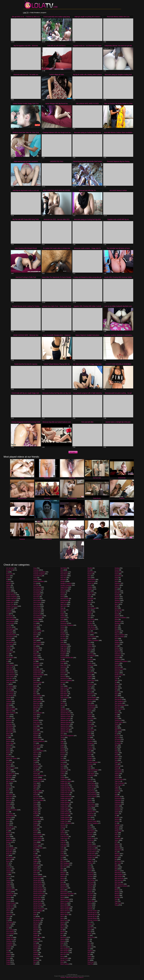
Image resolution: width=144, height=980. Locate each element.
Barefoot (8, 741)
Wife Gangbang (119, 875)
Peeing (89, 675)
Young (116, 905)
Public (89, 768)
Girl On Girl (36, 922)
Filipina (35, 787)
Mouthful (90, 568)
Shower (90, 934)
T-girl (116, 679)
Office (89, 616)
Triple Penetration (119, 783)
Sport (116, 608)
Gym (35, 958)
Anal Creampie (10, 621)
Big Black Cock (10, 768)
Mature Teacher (65, 915)
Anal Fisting (9, 631)
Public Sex (90, 772)
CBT (7, 863)
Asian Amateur (10, 665)
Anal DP (8, 625)
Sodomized (118, 583)
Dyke (35, 692)
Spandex (117, 597)
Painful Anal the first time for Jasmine (26, 364)
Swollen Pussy (119, 675)
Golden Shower (37, 937)
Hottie (62, 642)
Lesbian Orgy (64, 810)
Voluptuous (118, 838)
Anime (8, 650)
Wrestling (117, 897)
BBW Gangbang (11, 709)
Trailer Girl (117, 762)
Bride (8, 835)
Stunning (117, 650)
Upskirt (117, 812)
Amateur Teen (10, 604)
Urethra (117, 814)
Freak (35, 829)
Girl (34, 916)
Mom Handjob (64, 951)
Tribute (117, 776)
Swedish (117, 663)
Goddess (36, 934)
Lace (62, 758)
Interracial (63, 677)
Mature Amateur (65, 901)
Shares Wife (91, 901)
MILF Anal (63, 861)
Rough (89, 837)
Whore (116, 867)
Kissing (62, 749)
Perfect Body (91, 680)
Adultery (8, 585)
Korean (62, 755)
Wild (116, 888)
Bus (7, 844)
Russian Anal (91, 848)
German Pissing (38, 903)
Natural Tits (91, 583)
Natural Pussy (91, 581)
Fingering (36, 793)
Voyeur (117, 840)
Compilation (9, 945)
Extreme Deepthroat (39, 741)
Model (62, 943)
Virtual (116, 835)
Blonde (8, 804)
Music (89, 576)
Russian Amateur (92, 846)
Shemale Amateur (92, 911)
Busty (8, 846)
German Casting (38, 884)
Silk (89, 939)
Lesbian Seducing (65, 814)
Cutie (35, 627)
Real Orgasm (91, 806)
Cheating (9, 892)
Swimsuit (117, 671)
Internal (62, 675)
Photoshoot (91, 694)
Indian (62, 663)
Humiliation (63, 652)
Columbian (9, 941)
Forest (35, 825)
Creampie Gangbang (39, 574)
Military (62, 928)
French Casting (37, 838)
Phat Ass (90, 690)
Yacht (116, 899)
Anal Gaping (9, 633)
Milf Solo (63, 926)
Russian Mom (91, 854)
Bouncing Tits (10, 827)
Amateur (8, 591)
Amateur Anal (10, 593)
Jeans (62, 734)
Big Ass (8, 766)
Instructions (63, 673)
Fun (34, 850)
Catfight (8, 882)
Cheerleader (9, 896)
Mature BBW (64, 905)
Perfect (89, 679)
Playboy (90, 715)
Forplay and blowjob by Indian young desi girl (87, 277)
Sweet (116, 665)
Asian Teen (9, 682)
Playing (90, 717)
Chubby (8, 901)
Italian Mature (64, 694)
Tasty (116, 686)
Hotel (62, 640)
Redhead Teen (91, 812)
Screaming (90, 875)
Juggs (62, 741)
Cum (35, 583)
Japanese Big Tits (65, 713)
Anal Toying (9, 644)
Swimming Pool (119, 669)
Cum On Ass (37, 608)
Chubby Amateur (11, 903)
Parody (89, 669)
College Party (10, 939)
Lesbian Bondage (65, 787)
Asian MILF (9, 679)
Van (116, 823)
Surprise (117, 658)
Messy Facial (64, 920)
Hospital (63, 633)
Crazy (35, 568)
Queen (89, 798)
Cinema (8, 911)
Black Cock (9, 797)
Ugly (116, 795)
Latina (62, 768)
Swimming (117, 667)
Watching (117, 848)
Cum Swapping (37, 618)
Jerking (62, 738)
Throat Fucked (119, 722)
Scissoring (90, 873)
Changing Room (11, 890)
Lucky (62, 854)
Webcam (117, 854)
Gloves (35, 932)
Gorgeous (36, 941)
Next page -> (73, 452)
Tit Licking (117, 741)
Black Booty (9, 795)
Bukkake (8, 842)
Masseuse (63, 886)
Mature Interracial (65, 911)
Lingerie (63, 831)
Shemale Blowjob (92, 918)
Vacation (117, 818)
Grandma (36, 945)
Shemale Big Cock (93, 915)
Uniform (117, 806)
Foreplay (36, 823)
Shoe (89, 922)
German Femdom (38, 888)
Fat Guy (35, 764)
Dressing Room (37, 682)
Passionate (91, 673)
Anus (8, 654)
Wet (116, 859)
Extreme (36, 738)
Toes (116, 749)
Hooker (62, 627)
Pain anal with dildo (87, 422)
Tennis (116, 711)
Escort (35, 717)
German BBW (37, 880)
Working (117, 892)
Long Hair (63, 842)
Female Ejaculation (38, 776)
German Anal (37, 878)
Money (62, 956)
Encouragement (38, 713)
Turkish (117, 789)
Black (8, 793)
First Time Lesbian (38, 800)
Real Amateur (91, 804)
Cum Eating (36, 593)
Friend (35, 842)
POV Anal (90, 654)
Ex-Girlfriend (37, 724)
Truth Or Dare (118, 785)
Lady (62, 762)
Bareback (9, 739)
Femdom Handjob (38, 779)
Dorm (35, 667)
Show (89, 932)
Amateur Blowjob (11, 595)
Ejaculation (36, 707)
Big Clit (8, 770)
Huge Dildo (63, 650)
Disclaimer (63, 977)
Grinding (36, 953)
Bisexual (8, 787)
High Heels (63, 604)
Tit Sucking (118, 743)
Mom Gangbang (65, 949)
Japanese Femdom (66, 715)
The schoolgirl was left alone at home (118, 248)
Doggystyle (36, 660)
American (9, 612)
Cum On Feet (37, 612)
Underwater (118, 800)
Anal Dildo (9, 627)
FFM (35, 743)
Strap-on (117, 633)
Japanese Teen (64, 730)
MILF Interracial (65, 865)
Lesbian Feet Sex (65, 793)
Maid (62, 871)
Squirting (117, 616)
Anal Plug (9, 639)
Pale (89, 661)
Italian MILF (64, 692)
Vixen (116, 837)
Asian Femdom (10, 673)
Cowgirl (8, 964)
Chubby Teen (10, 907)
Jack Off (63, 703)
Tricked (117, 778)
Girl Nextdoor (37, 920)
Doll (34, 661)
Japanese (63, 709)
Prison (89, 755)
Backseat (9, 722)
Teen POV (117, 707)
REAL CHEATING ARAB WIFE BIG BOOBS (57, 190)
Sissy (89, 943)
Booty (8, 823)
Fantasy (35, 757)
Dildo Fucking (37, 642)
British (8, 837)
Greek (35, 951)
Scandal (90, 869)
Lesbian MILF (64, 800)
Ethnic (35, 719)
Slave (89, 953)
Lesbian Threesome (66, 823)
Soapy (116, 578)
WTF (116, 842)
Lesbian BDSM (64, 785)
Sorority (117, 595)
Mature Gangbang (65, 907)
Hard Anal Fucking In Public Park (26, 277)
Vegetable (117, 825)
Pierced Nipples (92, 698)
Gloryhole (36, 930)
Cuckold (35, 580)
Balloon (8, 734)
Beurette (8, 764)
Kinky (62, 747)
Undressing (118, 804)
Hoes (62, 612)
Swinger (117, 673)
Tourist (116, 758)
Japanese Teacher (65, 728)
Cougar (8, 960)
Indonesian (63, 667)
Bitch (8, 789)
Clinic (8, 918)
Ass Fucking (9, 686)
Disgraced (36, 654)
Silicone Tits (91, 937)
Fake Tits (36, 753)
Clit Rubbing (9, 922)
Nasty (89, 578)
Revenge (90, 819)
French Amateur (38, 835)
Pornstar (90, 741)
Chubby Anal (10, 905)
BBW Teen (9, 711)
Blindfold (8, 802)
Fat (34, 762)
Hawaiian (63, 593)
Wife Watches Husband (121, 886)
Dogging (36, 658)
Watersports (118, 850)
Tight (116, 728)
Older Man (90, 625)
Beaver (8, 753)
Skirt (89, 949)
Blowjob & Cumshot (11, 810)
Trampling (117, 766)
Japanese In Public (65, 717)
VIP (116, 816)
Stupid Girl (117, 652)
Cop (7, 951)
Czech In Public (37, 631)
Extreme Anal (37, 739)
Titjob (116, 745)
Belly (7, 760)
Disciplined (36, 650)
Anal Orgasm (10, 637)
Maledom (63, 875)
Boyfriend (9, 829)
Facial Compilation (38, 751)
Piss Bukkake (91, 705)
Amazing (9, 610)
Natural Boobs (91, 580)
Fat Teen (36, 768)
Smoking (117, 568)
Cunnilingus (36, 621)
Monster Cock (64, 958)
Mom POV (63, 955)
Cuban (35, 578)
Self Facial (90, 882)
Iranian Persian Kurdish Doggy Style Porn (26, 103)
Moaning (63, 941)
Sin (88, 941)
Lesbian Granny (65, 795)
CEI (7, 865)
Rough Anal (91, 838)
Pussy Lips (90, 789)
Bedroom (9, 757)
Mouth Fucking (64, 964)
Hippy (62, 608)
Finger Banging (37, 791)
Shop (89, 926)
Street (116, 639)
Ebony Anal (36, 698)
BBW (8, 705)
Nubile (89, 601)
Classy (8, 916)
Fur (34, 854)
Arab (7, 656)
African (8, 587)
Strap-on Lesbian (119, 637)
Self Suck (90, 888)
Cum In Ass (36, 599)
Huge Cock (63, 648)
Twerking (117, 791)
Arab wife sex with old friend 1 (57, 46)
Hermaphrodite (64, 601)
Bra (7, 831)
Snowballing (118, 576)
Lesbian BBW (64, 783)
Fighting (35, 785)
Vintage (117, 829)
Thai (116, 715)
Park (89, 667)
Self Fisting (91, 884)
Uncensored (118, 798)
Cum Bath (36, 585)
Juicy (62, 743)
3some (8, 576)
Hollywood (63, 618)
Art (7, 661)
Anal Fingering (10, 629)
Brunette (8, 838)
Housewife (63, 644)
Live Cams (63, 835)
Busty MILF (9, 852)
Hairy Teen (63, 578)
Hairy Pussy (64, 576)
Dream (35, 679)
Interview (63, 682)
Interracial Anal (64, 679)
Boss (8, 825)
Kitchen (62, 751)
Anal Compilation (11, 620)
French (35, 833)
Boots (8, 821)
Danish (35, 635)
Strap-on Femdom (120, 635)
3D (7, 572)
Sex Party (90, 896)
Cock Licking (10, 930)
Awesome (9, 703)
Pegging (90, 677)
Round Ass (90, 840)
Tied (116, 726)
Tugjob (116, 787)
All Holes (9, 589)
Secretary (90, 877)
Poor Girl (90, 739)
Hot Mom (63, 637)
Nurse (89, 606)
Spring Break (118, 610)
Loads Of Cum (64, 837)
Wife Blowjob (118, 873)
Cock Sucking (10, 934)
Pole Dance (91, 730)
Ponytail (90, 736)
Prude (89, 766)
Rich (89, 825)
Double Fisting (37, 673)
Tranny (117, 768)
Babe (8, 717)
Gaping (35, 867)
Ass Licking (9, 688)
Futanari (35, 856)
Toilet (116, 751)
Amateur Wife (10, 608)
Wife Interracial (119, 880)
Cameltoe (9, 869)
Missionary (63, 937)
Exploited (36, 734)
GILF (35, 857)
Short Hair (90, 928)
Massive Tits (64, 888)
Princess (90, 753)
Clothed (8, 926)
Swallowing (118, 660)
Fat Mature (36, 766)
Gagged (35, 859)
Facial (35, 749)
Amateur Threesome (12, 606)
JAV (61, 699)
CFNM (8, 867)
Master (62, 890)
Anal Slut (9, 640)
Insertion (63, 671)
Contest (8, 949)
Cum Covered (37, 587)
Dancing (35, 633)
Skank (89, 945)
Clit (7, 920)
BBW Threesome (11, 713)
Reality (89, 808)
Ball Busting (9, 726)
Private (89, 757)
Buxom (8, 861)
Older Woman (91, 627)
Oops (89, 631)
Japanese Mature (65, 724)
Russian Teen (91, 857)
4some (8, 578)
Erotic (35, 715)
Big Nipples (9, 776)
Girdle (35, 915)
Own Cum (90, 648)
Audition (8, 699)
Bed (7, 755)
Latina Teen (63, 770)
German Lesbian (38, 896)
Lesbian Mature (65, 804)
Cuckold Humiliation (39, 581)
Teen (116, 696)
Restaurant (91, 816)
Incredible (63, 661)
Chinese (8, 897)
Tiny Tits (117, 738)
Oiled (89, 618)
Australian (9, 701)
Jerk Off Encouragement (67, 736)
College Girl (9, 937)
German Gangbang (38, 890)
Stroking (117, 644)
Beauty (8, 751)
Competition (9, 943)
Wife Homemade (119, 878)
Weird (116, 857)
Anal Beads (9, 616)
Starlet (116, 620)
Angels (8, 646)
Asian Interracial (10, 675)
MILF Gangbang (65, 863)
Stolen (116, 625)
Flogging (36, 812)
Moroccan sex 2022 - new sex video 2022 (57, 219)
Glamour (36, 926)
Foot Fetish (36, 818)
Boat (7, 812)
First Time (36, 797)
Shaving (90, 907)
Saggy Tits (90, 861)
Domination (36, 663)
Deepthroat (36, 639)
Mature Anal (64, 903)
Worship (117, 896)
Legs (62, 776)
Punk (89, 778)
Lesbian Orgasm (65, 808)
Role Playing (91, 831)
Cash (8, 878)
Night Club (90, 593)
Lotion (62, 848)
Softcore (117, 585)
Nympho (90, 612)
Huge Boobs (64, 646)
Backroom (9, 720)
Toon (116, 755)
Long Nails (63, 846)
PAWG (89, 650)
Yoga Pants (118, 903)
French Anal (36, 837)
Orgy (89, 642)
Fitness (35, 806)
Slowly (89, 958)
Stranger (117, 631)
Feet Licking (37, 772)
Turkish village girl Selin (57, 75)
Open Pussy (91, 633)
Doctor (35, 656)
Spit (116, 606)
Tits (116, 747)
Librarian (63, 825)
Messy (62, 918)
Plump (89, 724)
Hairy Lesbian (64, 572)
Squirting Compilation (120, 618)
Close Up (9, 924)
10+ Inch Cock (10, 568)
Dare (35, 637)
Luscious (63, 856)
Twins (116, 793)
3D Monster (9, 574)
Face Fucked (37, 745)
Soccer (117, 580)
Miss (62, 936)
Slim (89, 955)
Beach (8, 749)
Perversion (90, 684)
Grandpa (36, 947)
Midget (62, 924)
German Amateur (38, 877)
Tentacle (117, 713)
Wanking (117, 846)
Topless (117, 757)
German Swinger (38, 905)
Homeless (63, 621)
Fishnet (35, 802)
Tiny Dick (117, 736)
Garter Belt (36, 871)
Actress (8, 581)
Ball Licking (9, 730)
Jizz (61, 739)
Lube (62, 852)
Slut (89, 960)
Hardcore (63, 591)
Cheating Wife (10, 894)
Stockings (117, 623)
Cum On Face (37, 610)
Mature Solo (64, 913)
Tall (116, 682)
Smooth (117, 570)
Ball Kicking (9, 728)
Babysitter (9, 719)
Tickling (117, 724)
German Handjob (38, 892)
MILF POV (63, 867)
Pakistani (90, 660)
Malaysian (63, 873)
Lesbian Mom (64, 806)
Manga (62, 878)
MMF (62, 869)
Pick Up (90, 696)
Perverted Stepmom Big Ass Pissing (118, 161)
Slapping (90, 951)
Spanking (117, 601)
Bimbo (8, 785)
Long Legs (63, 844)
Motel (62, 962)
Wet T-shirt (118, 863)
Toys (116, 760)
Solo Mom (117, 593)
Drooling (36, 684)
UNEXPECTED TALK (57, 161)
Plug (89, 720)
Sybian (117, 677)
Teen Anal (117, 698)
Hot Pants (63, 639)
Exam (35, 726)
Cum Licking (37, 606)
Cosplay (8, 955)
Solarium (117, 587)
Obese (89, 614)
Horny (62, 631)
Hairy (62, 570)
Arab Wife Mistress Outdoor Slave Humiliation (118, 132)
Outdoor (90, 646)
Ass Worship (10, 696)
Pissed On (90, 709)
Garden (35, 869)
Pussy (89, 779)
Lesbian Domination (66, 789)
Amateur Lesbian (11, 601)
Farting (35, 760)
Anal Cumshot (10, 623)
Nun (89, 604)
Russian (90, 844)
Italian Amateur (64, 688)
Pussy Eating (91, 783)
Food (35, 816)
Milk (61, 930)
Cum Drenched (37, 589)
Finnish (35, 795)
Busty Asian (9, 850)
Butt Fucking (10, 857)
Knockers (63, 753)
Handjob (63, 581)
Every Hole (36, 722)
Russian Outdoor (92, 856)
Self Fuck (90, 886)
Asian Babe (9, 669)
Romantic (90, 835)
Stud (116, 646)
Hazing (62, 595)
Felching (36, 774)
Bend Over (9, 762)
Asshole (8, 698)
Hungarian (63, 654)
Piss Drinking (91, 707)
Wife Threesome (119, 884)
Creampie (36, 570)
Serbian (90, 892)
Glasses (35, 928)
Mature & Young (65, 899)
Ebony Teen (36, 705)
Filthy (35, 789)
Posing (89, 745)
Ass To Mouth (10, 692)
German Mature (37, 899)
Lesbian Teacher (65, 819)
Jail (61, 707)
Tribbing (117, 774)
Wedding (117, 856)
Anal (7, 614)
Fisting (35, 804)
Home (62, 620)
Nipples (90, 595)
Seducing (90, 878)
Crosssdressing (37, 576)
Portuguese (91, 743)
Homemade (63, 623)
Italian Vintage (64, 698)
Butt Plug (9, 859)
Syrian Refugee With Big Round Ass (57, 103)
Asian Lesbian (10, 677)
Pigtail (89, 703)
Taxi (116, 690)
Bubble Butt (9, 840)
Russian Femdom (92, 850)
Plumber (90, 722)
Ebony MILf (36, 703)
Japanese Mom (64, 726)
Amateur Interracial (11, 599)
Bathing (8, 745)
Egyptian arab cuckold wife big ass (118, 219)
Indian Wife (63, 665)
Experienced (37, 732)
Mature (62, 897)
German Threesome (39, 909)
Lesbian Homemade (66, 797)
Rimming (90, 829)
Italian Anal (63, 690)
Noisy (89, 597)
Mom (62, 945)
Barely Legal (10, 743)
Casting (8, 880)
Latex (62, 766)
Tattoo (116, 688)
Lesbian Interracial (65, 798)
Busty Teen (9, 854)
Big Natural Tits (10, 774)
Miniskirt (63, 932)
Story (116, 629)
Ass (7, 684)
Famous (35, 755)
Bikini (8, 783)
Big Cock (9, 772)
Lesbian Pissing (65, 812)
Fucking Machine (38, 848)
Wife (116, 869)
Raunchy (90, 802)
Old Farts (90, 621)
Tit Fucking (118, 739)
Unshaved (117, 810)
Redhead (90, 810)
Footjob (35, 821)
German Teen (37, 907)
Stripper (117, 640)
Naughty (90, 587)
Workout (117, 894)
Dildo (35, 640)
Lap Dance (63, 764)
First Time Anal (37, 798)
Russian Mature (92, 852)
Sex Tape (90, 897)
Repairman (91, 814)
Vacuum (117, 819)
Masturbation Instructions (67, 894)
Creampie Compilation (39, 572)
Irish (62, 684)
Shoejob (90, 924)
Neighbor (90, 589)
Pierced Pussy (91, 699)
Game (35, 863)
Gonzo (35, 939)
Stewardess (118, 621)
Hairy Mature (64, 574)
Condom (8, 947)
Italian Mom (63, 696)
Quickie (90, 800)
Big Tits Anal (9, 781)
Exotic (35, 730)
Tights (116, 732)
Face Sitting (36, 747)
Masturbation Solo (65, 896)
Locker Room (64, 838)
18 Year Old (9, 570)
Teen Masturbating (120, 705)
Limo (62, 829)
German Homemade (39, 894)
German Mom (37, 901)
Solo (116, 589)
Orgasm (90, 639)
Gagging (36, 861)
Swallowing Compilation (121, 661)
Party (89, 671)
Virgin (116, 833)
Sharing (90, 903)
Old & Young (91, 620)
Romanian (90, 833)
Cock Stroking (10, 932)
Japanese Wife (64, 732)
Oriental (90, 644)
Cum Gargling (37, 595)
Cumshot (36, 620)
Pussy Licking (91, 787)
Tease (116, 694)
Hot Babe (63, 635)
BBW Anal (9, 707)
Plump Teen (91, 726)
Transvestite (118, 772)
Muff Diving (91, 572)
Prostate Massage (92, 762)
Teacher (117, 692)
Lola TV (26, 13)
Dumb (35, 686)
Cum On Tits (37, 614)
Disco (35, 652)
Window (117, 890)
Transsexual (118, 770)
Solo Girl (117, 591)
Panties (90, 663)
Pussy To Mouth (92, 797)
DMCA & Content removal (72, 977)
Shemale (90, 909)
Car (7, 875)
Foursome (36, 827)
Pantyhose (90, 665)
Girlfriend (36, 924)
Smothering (118, 572)
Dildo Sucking (37, 644)
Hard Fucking (64, 589)
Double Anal (37, 669)
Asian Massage (10, 680)
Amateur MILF (10, 602)
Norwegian (90, 599)
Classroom (9, 915)
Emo (35, 711)
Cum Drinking (37, 591)
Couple (8, 962)
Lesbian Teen (64, 821)
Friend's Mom (37, 844)
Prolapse (90, 758)
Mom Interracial (65, 953)
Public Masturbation (93, 770)
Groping (35, 955)
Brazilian (8, 833)
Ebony (35, 694)
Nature (89, 585)
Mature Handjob (65, 909)
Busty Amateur (10, 848)
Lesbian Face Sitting (66, 791)
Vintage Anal (118, 831)
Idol (61, 660)
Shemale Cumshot (93, 920)
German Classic (38, 886)
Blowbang (9, 806)
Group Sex (36, 956)
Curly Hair (36, 625)
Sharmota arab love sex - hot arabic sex (26, 75)
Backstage (9, 724)
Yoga (116, 901)
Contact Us (81, 977)
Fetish (35, 783)
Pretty (89, 751)
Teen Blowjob (118, 699)
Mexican (63, 922)
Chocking (9, 899)
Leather (62, 774)
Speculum (117, 602)
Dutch (35, 690)
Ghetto (35, 913)
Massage (63, 884)
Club (7, 928)
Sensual (90, 890)
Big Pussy (9, 778)
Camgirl (8, 871)
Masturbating (64, 892)
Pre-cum (90, 747)
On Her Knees (91, 629)
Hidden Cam (64, 602)
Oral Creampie (91, 637)
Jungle (62, 745)
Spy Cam (117, 612)
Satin (89, 865)
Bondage (9, 818)
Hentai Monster (64, 599)
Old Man (90, 623)
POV (89, 652)
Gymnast (36, 960)
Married (62, 880)
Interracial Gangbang (66, 680)
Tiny (116, 734)
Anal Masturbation (11, 635)
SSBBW (90, 859)
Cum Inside (36, 604)
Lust (62, 857)
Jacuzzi (62, 705)
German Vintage (38, 911)
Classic (8, 913)
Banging (8, 736)
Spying (117, 614)
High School (64, 606)
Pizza (89, 713)
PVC (89, 658)
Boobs (8, 819)
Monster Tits (64, 960)
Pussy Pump (91, 791)
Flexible (35, 810)
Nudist (89, 602)
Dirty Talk (36, 648)
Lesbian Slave (64, 816)
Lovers (62, 850)
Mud (89, 570)
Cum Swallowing (38, 616)
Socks (116, 581)
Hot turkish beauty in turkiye (118, 190)
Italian (62, 686)
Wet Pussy (118, 861)
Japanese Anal (64, 711)
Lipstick (62, 833)
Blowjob (8, 808)
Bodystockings (10, 816)
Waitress (117, 844)
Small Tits (90, 964)
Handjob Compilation (66, 585)
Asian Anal (9, 667)
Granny (35, 949)
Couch (8, 958)
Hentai (62, 597)
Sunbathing (118, 656)
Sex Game (90, 894)
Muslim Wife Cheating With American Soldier (118, 277)
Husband (63, 656)
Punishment (91, 776)
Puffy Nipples (91, 774)
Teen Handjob (118, 703)
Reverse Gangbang (93, 823)
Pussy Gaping (91, 785)
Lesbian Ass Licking (66, 781)
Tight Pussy (118, 730)
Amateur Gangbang (11, 597)
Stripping (117, 642)
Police (89, 732)
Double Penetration (38, 675)
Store (116, 627)
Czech (35, 629)
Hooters (62, 629)
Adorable (9, 583)
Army (8, 660)
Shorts (89, 930)
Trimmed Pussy (119, 779)
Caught (8, 884)
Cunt (35, 623)
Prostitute (90, 764)
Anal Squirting (10, 642)
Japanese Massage (66, 722)
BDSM (8, 715)
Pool (89, 738)
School (89, 871)
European (36, 720)
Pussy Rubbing (92, 793)
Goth (35, 943)
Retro (89, 818)
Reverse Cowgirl (92, 821)
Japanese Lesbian (65, 719)
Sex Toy (90, 899)
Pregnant (90, 749)
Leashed (63, 772)
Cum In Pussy (37, 602)
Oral (89, 635)
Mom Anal (63, 947)
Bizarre (8, 791)
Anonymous (9, 652)
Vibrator (117, 827)
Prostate (90, 760)
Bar (7, 738)
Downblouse (37, 677)
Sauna (89, 867)
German (35, 875)
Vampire (117, 821)
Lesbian (62, 778)
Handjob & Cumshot (66, 583)
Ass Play (9, 690)
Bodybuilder (9, 814)
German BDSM (37, 882)
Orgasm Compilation (93, 640)
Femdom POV (37, 781)
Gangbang (36, 865)
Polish (89, 734)
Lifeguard (63, 827)
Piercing (90, 701)
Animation (9, 648)
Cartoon (8, 877)
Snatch (117, 574)
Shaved (90, 905)
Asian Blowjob (10, 671)
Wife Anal (117, 871)
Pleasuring (90, 719)
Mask (62, 882)
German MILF (37, 897)
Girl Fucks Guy (37, 918)
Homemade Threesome (67, 625)
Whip (116, 865)
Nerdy (89, 591)
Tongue (117, 753)
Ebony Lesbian (37, 701)
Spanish (117, 599)
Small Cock (91, 962)
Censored (9, 888)
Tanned (117, 684)
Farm (35, 758)
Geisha (35, 873)
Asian (8, 663)
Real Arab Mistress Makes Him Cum (118, 17)
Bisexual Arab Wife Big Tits (87, 190)
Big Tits (8, 779)
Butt (7, 856)
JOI (61, 701)
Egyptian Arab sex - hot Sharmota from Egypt (87, 46)
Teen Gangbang (119, 701)
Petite (89, 688)
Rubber (90, 842)
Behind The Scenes (11, 758)
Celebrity (9, 886)
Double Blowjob (37, 671)
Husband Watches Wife (67, 658)
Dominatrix (36, 665)
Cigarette (9, 909)
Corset (8, 953)
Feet (34, 770)
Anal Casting (10, 618)
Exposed (36, 736)
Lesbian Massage (65, 802)
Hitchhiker (63, 610)
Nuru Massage (91, 608)
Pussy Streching (92, 795)
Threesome (118, 720)
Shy (89, 936)
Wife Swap (118, 882)
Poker (89, 728)
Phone (89, 692)
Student (117, 648)
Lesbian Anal (64, 779)
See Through (91, 880)
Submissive (118, 654)
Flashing (36, 808)
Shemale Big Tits (92, 916)
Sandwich (90, 863)
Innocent (63, 669)
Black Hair (9, 800)
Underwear (118, 802)
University (117, 808)
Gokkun (35, 936)
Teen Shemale (119, 709)
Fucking (35, 846)
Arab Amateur (10, 658)
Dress (35, 680)
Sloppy (89, 956)
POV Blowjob (91, 656)
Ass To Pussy (10, 694)
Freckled (36, 831)
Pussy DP (90, 781)
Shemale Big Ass (92, 913)
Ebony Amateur (37, 696)
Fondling (36, 814)
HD (34, 964)
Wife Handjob (118, 877)
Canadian (9, 873)
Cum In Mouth (37, 601)
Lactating (63, 760)
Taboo (116, 680)
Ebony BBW (37, 699)
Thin (116, 717)
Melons (62, 916)
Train (116, 764)
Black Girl (9, 798)
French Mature (37, 840)
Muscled (90, 574)
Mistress (63, 939)
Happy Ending (64, 587)
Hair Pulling (63, 568)
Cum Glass (36, 597)
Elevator (35, 709)
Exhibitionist (36, 728)
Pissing (90, 711)
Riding (89, 827)
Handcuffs (63, 580)
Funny (35, 852)
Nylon (89, 610)
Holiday (62, 616)
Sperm (116, 604)
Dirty (35, 646)
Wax (116, 852)
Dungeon (36, 688)
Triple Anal (117, 781)
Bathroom (9, 747)
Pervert (90, 686)
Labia (62, 757)
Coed (8, 936)
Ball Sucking (9, 732)
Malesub (63, 877)
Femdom (36, 778)
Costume (9, 956)
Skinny (89, 947)
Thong (116, 719)
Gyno (35, 962)
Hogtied (62, 614)
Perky (89, 682)
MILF (62, 859)
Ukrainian (117, 797)
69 (7, 580)
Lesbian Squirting (65, 818)
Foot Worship (37, 819)
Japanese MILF (65, 720)
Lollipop (62, 840)
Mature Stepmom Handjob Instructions (87, 335)
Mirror (62, 934)
